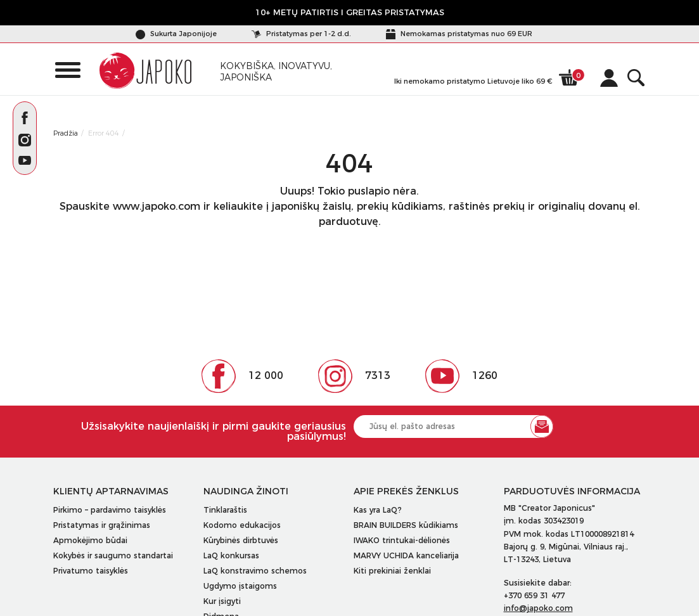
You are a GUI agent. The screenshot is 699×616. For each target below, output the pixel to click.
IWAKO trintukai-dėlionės (402, 540)
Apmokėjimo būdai (90, 540)
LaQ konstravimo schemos (255, 571)
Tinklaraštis (225, 510)
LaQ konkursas (231, 555)
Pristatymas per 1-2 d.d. (301, 34)
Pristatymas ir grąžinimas (102, 525)
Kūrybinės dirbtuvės (241, 540)
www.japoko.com (157, 206)
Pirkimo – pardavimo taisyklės (110, 510)
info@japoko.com (538, 608)
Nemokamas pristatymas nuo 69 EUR (459, 34)
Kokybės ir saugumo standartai (113, 555)
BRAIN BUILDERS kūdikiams (406, 525)
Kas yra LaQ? (378, 510)
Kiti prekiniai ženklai (392, 571)
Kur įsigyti (222, 601)
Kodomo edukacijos (242, 525)
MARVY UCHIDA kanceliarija (406, 555)
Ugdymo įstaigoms (240, 586)
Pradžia (66, 133)
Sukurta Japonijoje (176, 34)
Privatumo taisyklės (91, 571)
